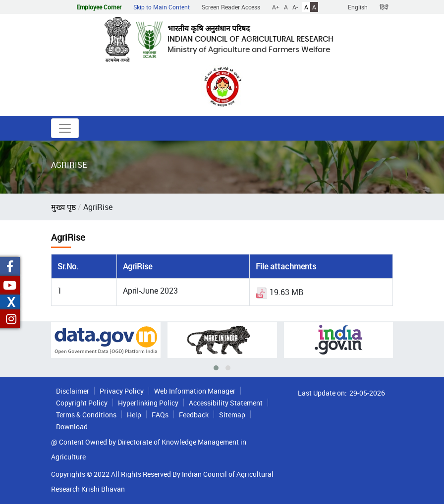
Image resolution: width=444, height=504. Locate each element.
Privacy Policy (122, 391)
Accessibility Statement (226, 403)
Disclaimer (73, 391)
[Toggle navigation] (65, 128)
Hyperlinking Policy (148, 403)
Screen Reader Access (231, 7)
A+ (276, 7)
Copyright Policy (82, 403)
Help (134, 415)
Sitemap (232, 415)
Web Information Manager (195, 391)
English (358, 7)
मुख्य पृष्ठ (63, 207)
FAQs (160, 415)
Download (72, 427)
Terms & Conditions (86, 415)
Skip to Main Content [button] (162, 7)
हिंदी (384, 7)
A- (295, 7)
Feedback (194, 415)
